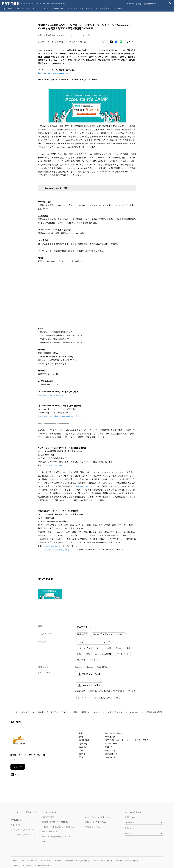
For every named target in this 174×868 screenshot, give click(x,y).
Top (4, 8)
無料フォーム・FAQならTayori (96, 822)
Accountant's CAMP (104, 654)
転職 (79, 654)
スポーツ (118, 8)
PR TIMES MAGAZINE (50, 832)
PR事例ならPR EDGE (92, 827)
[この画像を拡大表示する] (50, 594)
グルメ (109, 8)
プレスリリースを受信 (132, 4)
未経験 (119, 648)
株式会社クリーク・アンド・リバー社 (53, 712)
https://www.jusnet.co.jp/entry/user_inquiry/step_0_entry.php (62, 416)
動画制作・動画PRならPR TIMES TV (55, 822)
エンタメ (45, 8)
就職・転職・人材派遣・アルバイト (109, 634)
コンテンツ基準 (46, 861)
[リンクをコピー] (134, 42)
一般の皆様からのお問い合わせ (127, 861)
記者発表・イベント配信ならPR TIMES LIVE (58, 827)
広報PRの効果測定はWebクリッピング (56, 837)
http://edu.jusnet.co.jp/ (85, 486)
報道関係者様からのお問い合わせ (77, 861)
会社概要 (14, 861)
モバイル (26, 8)
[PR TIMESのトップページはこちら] (34, 4)
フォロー (18, 767)
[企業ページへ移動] (19, 741)
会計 (129, 648)
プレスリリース (28, 712)
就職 (88, 654)
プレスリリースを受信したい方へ (23, 830)
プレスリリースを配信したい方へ (23, 835)
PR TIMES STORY (48, 817)
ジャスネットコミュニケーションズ (94, 642)
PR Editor (45, 842)
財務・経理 (82, 634)
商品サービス (83, 627)
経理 (109, 648)
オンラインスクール (86, 660)
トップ (15, 712)
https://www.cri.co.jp (52, 546)
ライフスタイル (86, 8)
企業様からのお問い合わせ (102, 861)
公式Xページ (129, 828)
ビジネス (100, 8)
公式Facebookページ (133, 817)
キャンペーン (123, 654)
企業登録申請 (150, 4)
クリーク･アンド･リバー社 (90, 648)
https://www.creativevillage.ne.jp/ (57, 550)
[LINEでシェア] (121, 42)
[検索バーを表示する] (170, 4)
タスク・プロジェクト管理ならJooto (98, 817)
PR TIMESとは (16, 820)
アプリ (35, 8)
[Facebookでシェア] (116, 42)
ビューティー (57, 8)
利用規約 (58, 861)
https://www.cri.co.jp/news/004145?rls (91, 667)
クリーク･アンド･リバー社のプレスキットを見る (98, 698)
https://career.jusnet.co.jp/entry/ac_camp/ (54, 73)
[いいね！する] (104, 42)
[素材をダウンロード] (129, 42)
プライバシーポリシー (29, 861)
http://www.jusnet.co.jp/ (53, 465)
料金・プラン (16, 825)
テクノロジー (14, 8)
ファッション (71, 8)
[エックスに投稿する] (111, 42)
